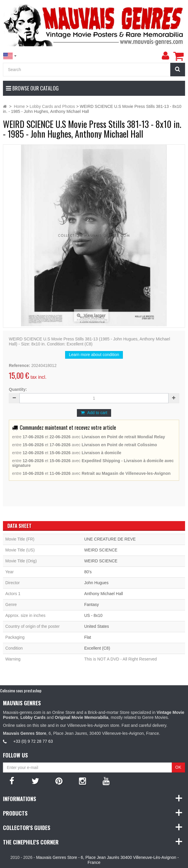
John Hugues (97, 583)
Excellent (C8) (97, 648)
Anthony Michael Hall (104, 594)
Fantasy (92, 605)
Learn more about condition (94, 355)
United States (97, 626)
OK (178, 767)
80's (88, 572)
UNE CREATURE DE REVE (110, 539)
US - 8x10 (93, 615)
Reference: (19, 365)
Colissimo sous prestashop (21, 690)
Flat (88, 637)
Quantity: (18, 389)
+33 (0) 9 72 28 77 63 (33, 741)
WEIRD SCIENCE (101, 550)
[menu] (165, 56)
